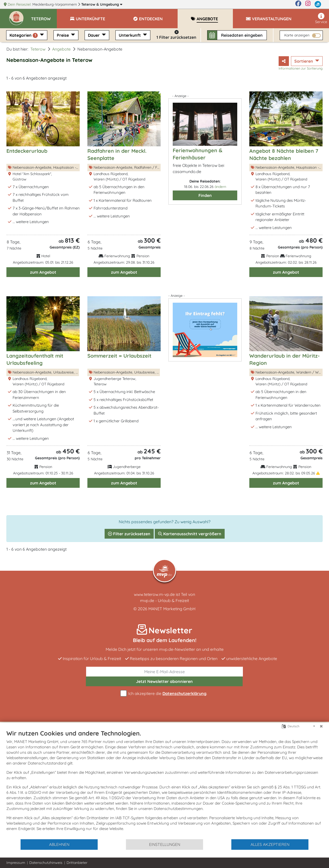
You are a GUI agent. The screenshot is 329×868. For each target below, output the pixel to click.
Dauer (94, 35)
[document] (164, 784)
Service (321, 18)
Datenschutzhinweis (46, 863)
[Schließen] (321, 726)
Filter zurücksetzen (129, 534)
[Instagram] (308, 4)
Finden (205, 195)
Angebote (61, 49)
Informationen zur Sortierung (301, 68)
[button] (44, 16)
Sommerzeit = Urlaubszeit (119, 356)
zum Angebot (43, 272)
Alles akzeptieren (270, 844)
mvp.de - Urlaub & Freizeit (164, 600)
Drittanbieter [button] (77, 863)
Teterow (102, 4)
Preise (63, 35)
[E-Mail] (164, 672)
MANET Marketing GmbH (172, 609)
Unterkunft (130, 35)
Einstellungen (165, 844)
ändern (220, 187)
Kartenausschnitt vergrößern (190, 534)
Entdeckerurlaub (27, 151)
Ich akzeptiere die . (164, 694)
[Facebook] (298, 4)
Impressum (16, 863)
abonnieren (164, 681)
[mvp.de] (318, 4)
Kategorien (24, 35)
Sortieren (304, 61)
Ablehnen (59, 844)
